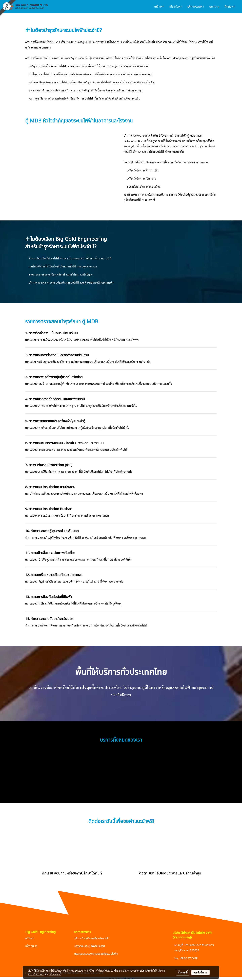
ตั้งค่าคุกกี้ (183, 972)
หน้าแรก (159, 7)
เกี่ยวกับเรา (176, 7)
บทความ (214, 7)
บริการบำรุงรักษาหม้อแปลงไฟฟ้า (92, 938)
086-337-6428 (189, 959)
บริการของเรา (196, 7)
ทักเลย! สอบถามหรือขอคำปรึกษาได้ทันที (72, 873)
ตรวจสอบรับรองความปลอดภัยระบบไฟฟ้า (96, 954)
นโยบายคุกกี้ (55, 974)
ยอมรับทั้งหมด (200, 972)
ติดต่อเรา (230, 7)
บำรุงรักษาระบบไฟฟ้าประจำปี (89, 946)
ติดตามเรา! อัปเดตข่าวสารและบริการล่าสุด (170, 873)
